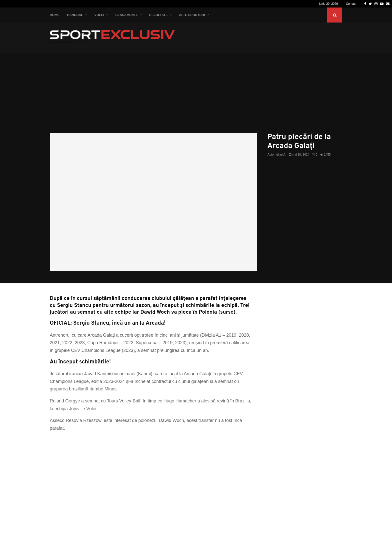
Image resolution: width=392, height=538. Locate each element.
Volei (99, 15)
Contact (351, 4)
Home (55, 15)
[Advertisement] (196, 95)
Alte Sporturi (192, 15)
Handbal (75, 15)
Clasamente (126, 15)
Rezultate (158, 15)
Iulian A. (281, 155)
